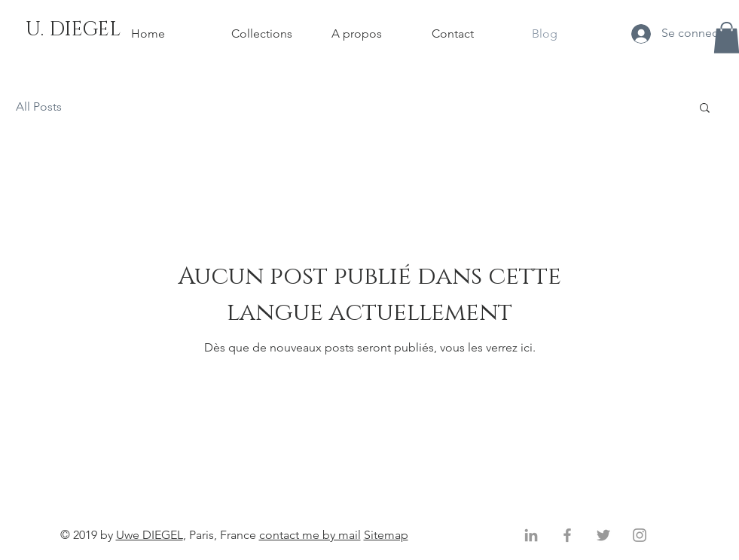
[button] (705, 109)
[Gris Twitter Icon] (603, 535)
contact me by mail (310, 535)
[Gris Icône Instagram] (640, 535)
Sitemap (386, 535)
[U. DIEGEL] (73, 30)
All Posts (39, 107)
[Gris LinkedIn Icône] (531, 535)
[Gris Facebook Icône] (567, 535)
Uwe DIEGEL (150, 535)
